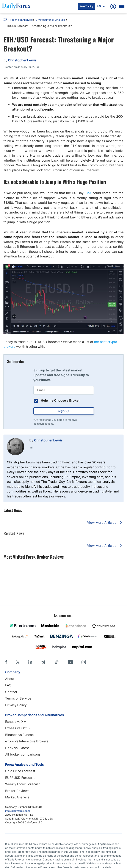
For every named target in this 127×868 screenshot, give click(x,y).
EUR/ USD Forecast (20, 778)
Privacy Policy (16, 705)
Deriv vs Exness (17, 748)
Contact (11, 692)
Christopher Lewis (48, 440)
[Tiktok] (56, 662)
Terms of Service (18, 698)
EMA (88, 193)
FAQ (8, 685)
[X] (18, 662)
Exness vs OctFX (18, 728)
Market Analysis (17, 797)
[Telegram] (43, 662)
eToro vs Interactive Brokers (27, 741)
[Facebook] (6, 662)
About (10, 679)
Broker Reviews (17, 791)
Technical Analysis (21, 20)
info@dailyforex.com (17, 811)
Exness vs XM (16, 722)
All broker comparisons (23, 754)
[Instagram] (84, 662)
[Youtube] (70, 662)
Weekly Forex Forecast (22, 784)
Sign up (63, 411)
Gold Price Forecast (20, 771)
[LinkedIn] (30, 662)
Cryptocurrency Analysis (50, 20)
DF (5, 20)
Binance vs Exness (19, 735)
